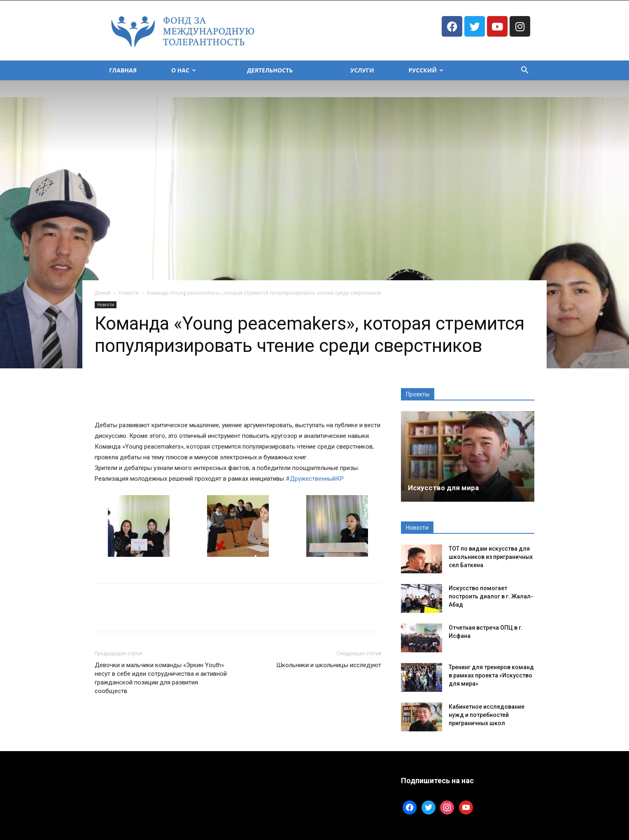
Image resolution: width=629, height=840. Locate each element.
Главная (123, 70)
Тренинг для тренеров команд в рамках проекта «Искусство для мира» (491, 675)
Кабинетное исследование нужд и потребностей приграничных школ (487, 715)
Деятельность (270, 70)
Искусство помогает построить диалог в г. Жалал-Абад (491, 596)
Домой (103, 293)
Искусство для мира (443, 488)
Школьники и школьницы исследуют (329, 665)
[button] (524, 71)
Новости (129, 293)
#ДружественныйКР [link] (315, 479)
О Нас (184, 70)
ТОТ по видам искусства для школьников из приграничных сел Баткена (491, 557)
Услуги (362, 70)
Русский (426, 70)
